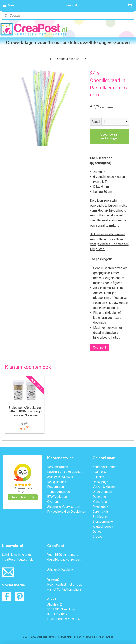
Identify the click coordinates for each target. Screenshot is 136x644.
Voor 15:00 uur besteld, (63, 555)
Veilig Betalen (57, 482)
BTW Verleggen (58, 497)
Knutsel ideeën (103, 527)
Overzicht (100, 347)
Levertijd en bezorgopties (65, 472)
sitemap (52, 637)
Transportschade (59, 492)
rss (59, 637)
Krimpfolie (100, 502)
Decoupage (100, 482)
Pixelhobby (100, 507)
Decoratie (99, 497)
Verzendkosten (58, 467)
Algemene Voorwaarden (63, 507)
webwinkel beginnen (73, 637)
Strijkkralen (100, 517)
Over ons (53, 502)
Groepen (98, 536)
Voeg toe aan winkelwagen (109, 136)
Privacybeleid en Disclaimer (66, 512)
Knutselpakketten (105, 467)
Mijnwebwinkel (106, 637)
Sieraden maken (104, 522)
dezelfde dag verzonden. (64, 560)
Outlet (97, 532)
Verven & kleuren (104, 487)
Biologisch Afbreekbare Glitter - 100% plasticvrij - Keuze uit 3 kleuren (25, 411)
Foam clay (100, 472)
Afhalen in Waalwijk (60, 477)
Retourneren (55, 487)
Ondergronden (102, 492)
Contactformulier (68, 590)
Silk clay (98, 477)
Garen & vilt (100, 512)
